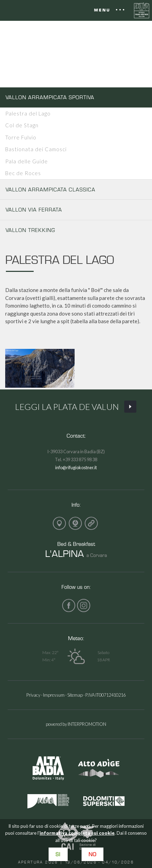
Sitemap (75, 695)
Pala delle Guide (27, 161)
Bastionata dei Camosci (36, 149)
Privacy (33, 695)
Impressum (54, 695)
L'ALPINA (65, 553)
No (92, 854)
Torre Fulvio (21, 137)
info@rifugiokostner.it (76, 467)
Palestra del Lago (28, 113)
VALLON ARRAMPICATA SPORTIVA (50, 97)
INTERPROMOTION (87, 724)
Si (58, 854)
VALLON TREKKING (30, 230)
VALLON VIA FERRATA (34, 210)
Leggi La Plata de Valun (76, 407)
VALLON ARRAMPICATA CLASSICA (50, 190)
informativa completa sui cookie (77, 833)
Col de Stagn (22, 125)
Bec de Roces (23, 173)
